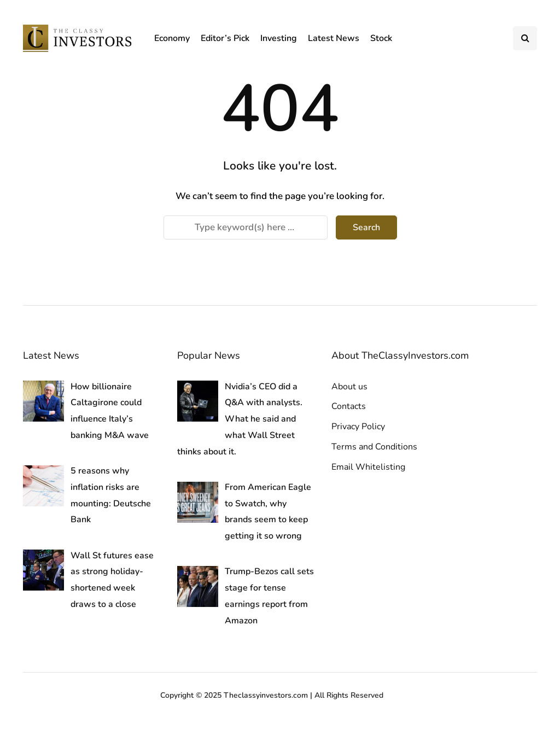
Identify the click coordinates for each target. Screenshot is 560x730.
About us (349, 387)
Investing (279, 38)
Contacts (349, 406)
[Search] (246, 227)
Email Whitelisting (368, 467)
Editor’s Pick (225, 38)
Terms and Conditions (374, 447)
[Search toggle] (525, 38)
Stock (381, 38)
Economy (172, 38)
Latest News (334, 38)
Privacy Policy (358, 427)
